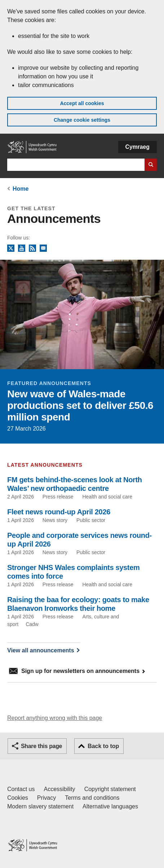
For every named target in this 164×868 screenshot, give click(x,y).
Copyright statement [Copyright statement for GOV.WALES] (110, 789)
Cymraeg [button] (138, 147)
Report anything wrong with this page (55, 718)
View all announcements (41, 650)
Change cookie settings (82, 120)
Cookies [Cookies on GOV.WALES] (18, 798)
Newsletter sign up (43, 249)
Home (21, 189)
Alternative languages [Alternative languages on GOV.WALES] (110, 806)
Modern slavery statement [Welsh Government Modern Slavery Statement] (40, 806)
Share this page (41, 746)
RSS (32, 249)
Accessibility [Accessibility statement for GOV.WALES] (59, 789)
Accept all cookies (82, 103)
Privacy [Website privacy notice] (46, 798)
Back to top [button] (103, 746)
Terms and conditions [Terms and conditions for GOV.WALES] (92, 798)
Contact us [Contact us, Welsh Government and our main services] (21, 789)
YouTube (22, 249)
